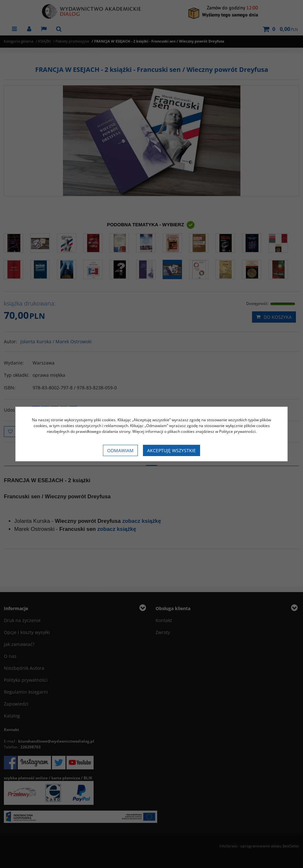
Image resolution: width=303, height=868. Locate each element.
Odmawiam (120, 450)
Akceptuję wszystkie (172, 450)
